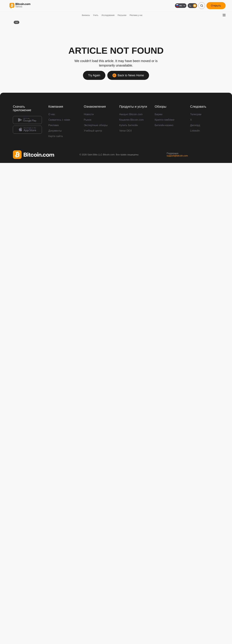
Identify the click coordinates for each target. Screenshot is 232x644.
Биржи (159, 114)
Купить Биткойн (129, 125)
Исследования (108, 15)
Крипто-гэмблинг (165, 120)
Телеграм (196, 114)
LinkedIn (195, 131)
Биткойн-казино (164, 125)
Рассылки (122, 15)
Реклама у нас (136, 15)
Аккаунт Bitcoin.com (131, 114)
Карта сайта (56, 136)
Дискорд (195, 125)
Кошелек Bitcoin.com (131, 120)
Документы (55, 131)
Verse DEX (126, 131)
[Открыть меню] (224, 15)
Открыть (216, 6)
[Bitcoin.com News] (20, 6)
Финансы (86, 15)
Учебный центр (93, 131)
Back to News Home (128, 75)
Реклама (53, 125)
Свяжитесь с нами (59, 120)
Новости (89, 114)
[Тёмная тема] (192, 6)
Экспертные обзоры (96, 125)
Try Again (94, 75)
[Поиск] (202, 6)
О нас (52, 114)
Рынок (88, 120)
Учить (96, 15)
